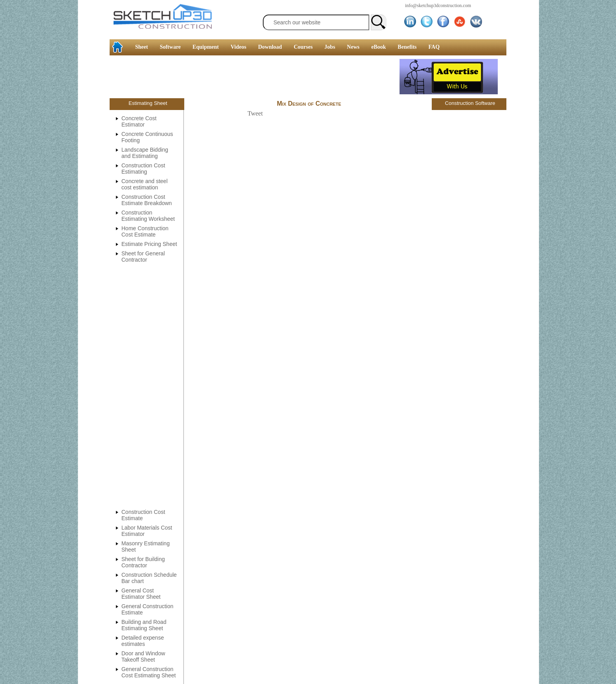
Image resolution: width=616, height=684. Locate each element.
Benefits (407, 47)
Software (170, 47)
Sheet (142, 47)
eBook (379, 47)
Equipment (206, 47)
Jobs (330, 47)
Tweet (255, 113)
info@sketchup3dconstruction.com (438, 6)
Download (270, 47)
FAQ (434, 47)
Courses (303, 47)
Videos (238, 47)
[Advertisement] (31, 120)
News (353, 47)
